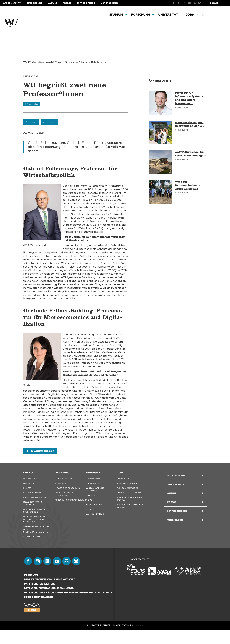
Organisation (94, 485)
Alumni (53, 3)
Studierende (35, 3)
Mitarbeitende (86, 3)
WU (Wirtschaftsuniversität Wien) (43, 62)
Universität (71, 62)
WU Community (12, 3)
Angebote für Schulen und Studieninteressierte (36, 540)
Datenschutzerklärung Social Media (49, 602)
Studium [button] (116, 15)
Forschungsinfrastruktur (68, 506)
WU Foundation (95, 524)
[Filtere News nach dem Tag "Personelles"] (32, 104)
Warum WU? (30, 479)
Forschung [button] (141, 15)
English (199, 3)
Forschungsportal (66, 479)
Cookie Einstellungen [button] (38, 611)
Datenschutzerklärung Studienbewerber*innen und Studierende (68, 607)
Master (27, 491)
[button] (203, 15)
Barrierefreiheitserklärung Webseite (49, 593)
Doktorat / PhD (32, 497)
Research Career (127, 485)
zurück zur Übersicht (43, 451)
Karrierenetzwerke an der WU (131, 513)
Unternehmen (109, 3)
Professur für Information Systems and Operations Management (191, 98)
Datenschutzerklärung (40, 598)
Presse (67, 3)
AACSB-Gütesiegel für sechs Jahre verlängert (189, 156)
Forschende (62, 485)
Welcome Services (127, 491)
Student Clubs (32, 549)
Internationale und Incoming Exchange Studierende (35, 529)
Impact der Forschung (68, 491)
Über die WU (93, 479)
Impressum (31, 589)
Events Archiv (94, 512)
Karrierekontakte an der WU (130, 504)
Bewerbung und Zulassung (33, 510)
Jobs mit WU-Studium (129, 497)
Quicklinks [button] (218, 3)
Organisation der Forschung (65, 498)
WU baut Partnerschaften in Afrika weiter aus (189, 185)
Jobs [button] (190, 15)
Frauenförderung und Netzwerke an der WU (191, 126)
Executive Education (35, 503)
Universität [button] (168, 15)
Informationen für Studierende (34, 519)
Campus (90, 500)
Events (90, 518)
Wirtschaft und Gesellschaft (95, 492)
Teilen (32, 122)
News (84, 62)
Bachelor (29, 485)
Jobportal (123, 479)
